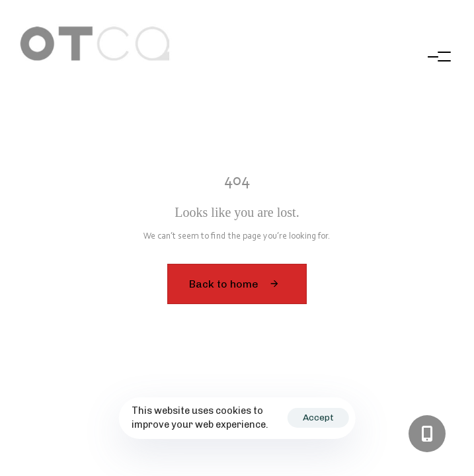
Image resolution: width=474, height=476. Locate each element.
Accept (318, 417)
